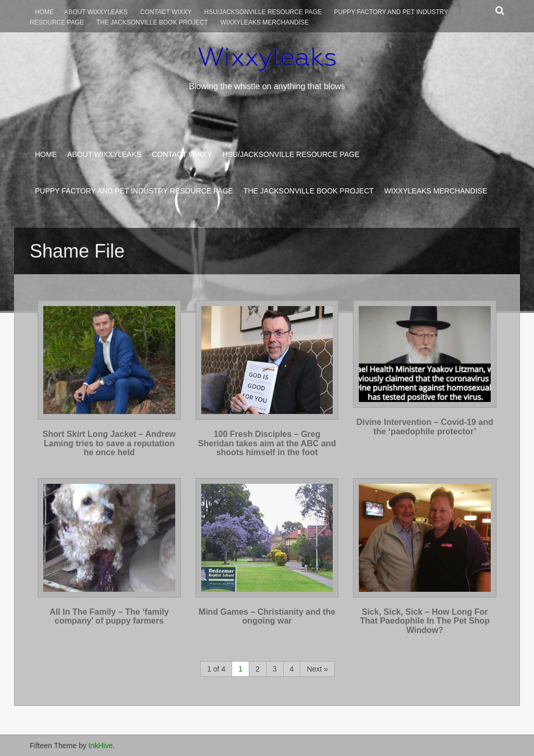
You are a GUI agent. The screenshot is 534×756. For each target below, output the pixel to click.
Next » (317, 669)
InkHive (101, 746)
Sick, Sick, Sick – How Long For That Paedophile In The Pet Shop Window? (425, 621)
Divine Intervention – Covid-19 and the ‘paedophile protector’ (425, 427)
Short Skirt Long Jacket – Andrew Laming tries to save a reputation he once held (109, 443)
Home (44, 12)
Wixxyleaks (267, 57)
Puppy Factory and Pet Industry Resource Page (134, 191)
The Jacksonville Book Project (152, 22)
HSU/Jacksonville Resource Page (263, 12)
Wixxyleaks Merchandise (265, 22)
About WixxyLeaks (96, 12)
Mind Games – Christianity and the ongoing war (267, 617)
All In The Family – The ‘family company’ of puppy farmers (109, 617)
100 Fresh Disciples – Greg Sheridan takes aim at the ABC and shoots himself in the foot (267, 443)
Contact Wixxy (166, 12)
